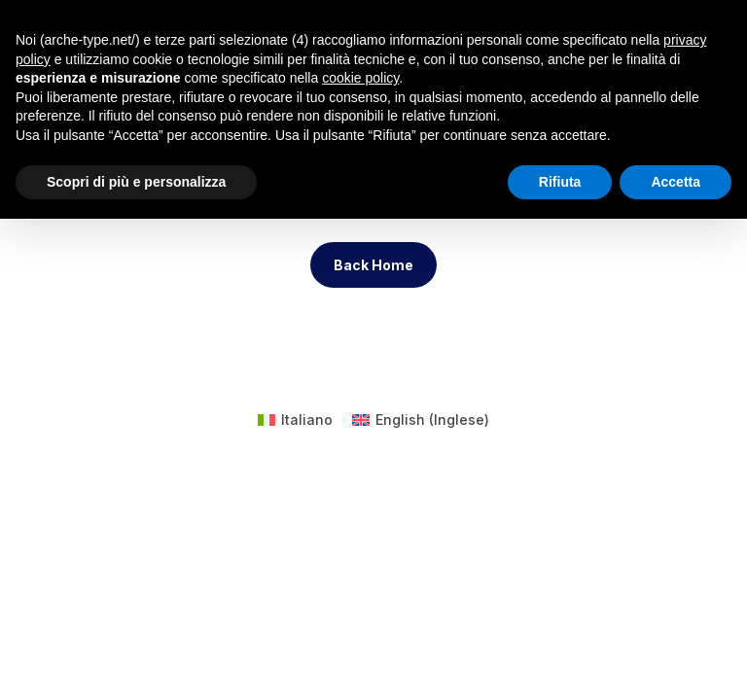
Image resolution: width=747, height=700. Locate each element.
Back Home (373, 265)
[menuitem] (295, 420)
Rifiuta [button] (560, 182)
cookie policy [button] (360, 78)
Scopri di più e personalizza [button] (136, 182)
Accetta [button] (676, 182)
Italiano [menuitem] (307, 420)
